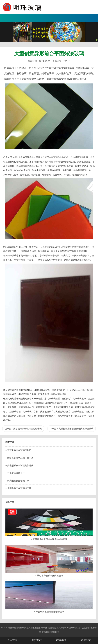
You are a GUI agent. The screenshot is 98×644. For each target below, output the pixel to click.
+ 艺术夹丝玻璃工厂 (15, 473)
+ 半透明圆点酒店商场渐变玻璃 (49, 612)
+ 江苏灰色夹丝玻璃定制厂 (18, 450)
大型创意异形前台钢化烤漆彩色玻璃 (76, 429)
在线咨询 (61, 640)
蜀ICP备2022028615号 (49, 632)
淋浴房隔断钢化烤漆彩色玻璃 (27, 429)
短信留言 (86, 640)
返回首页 (12, 640)
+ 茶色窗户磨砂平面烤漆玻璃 (49, 576)
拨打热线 (37, 640)
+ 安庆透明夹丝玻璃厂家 (17, 481)
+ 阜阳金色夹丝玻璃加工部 (18, 488)
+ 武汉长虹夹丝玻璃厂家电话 (19, 458)
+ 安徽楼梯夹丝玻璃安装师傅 (19, 465)
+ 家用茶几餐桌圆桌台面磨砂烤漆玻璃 (49, 539)
